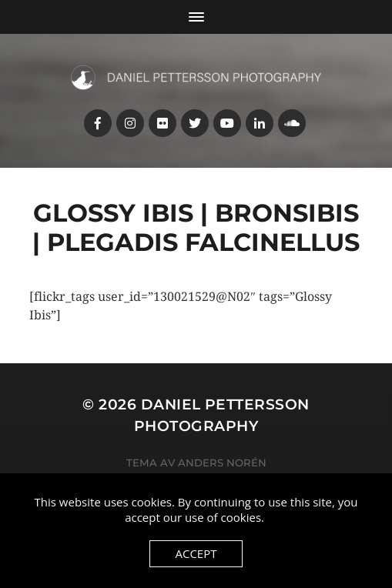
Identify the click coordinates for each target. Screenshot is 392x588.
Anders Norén (222, 463)
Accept (196, 553)
